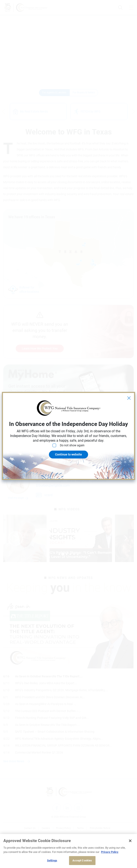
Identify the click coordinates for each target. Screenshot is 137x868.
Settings (52, 860)
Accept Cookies (82, 860)
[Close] (130, 841)
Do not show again (68, 445)
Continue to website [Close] (68, 454)
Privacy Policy (110, 852)
